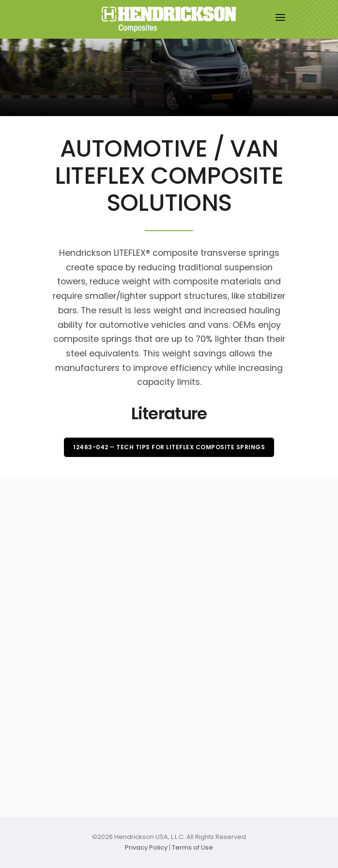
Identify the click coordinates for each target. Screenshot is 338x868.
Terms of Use (192, 847)
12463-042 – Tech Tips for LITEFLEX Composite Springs (169, 447)
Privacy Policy (146, 847)
